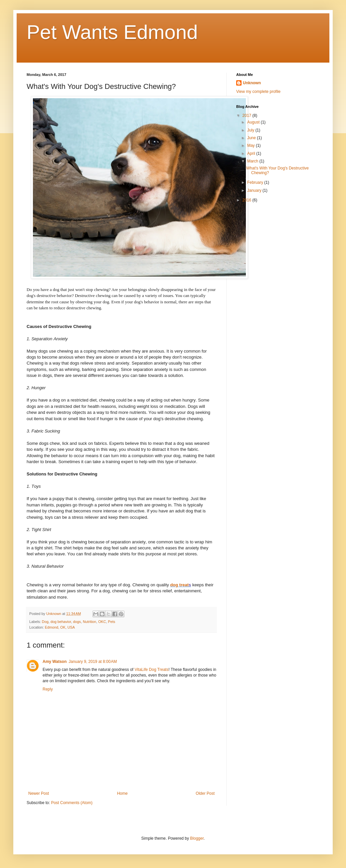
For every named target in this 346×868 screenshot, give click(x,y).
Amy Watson (55, 662)
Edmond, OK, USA (60, 627)
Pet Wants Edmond (112, 32)
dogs (77, 622)
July (251, 130)
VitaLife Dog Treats (151, 670)
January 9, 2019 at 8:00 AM (93, 662)
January (255, 190)
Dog (45, 622)
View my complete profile (258, 92)
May (252, 145)
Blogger (197, 838)
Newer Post (39, 793)
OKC (102, 622)
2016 (248, 200)
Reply (48, 689)
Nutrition (89, 622)
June (252, 138)
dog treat (179, 585)
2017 (248, 116)
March (253, 161)
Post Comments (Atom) (72, 803)
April (252, 153)
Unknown (252, 83)
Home (122, 793)
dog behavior (61, 622)
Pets (112, 622)
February (256, 182)
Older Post (205, 793)
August (254, 122)
